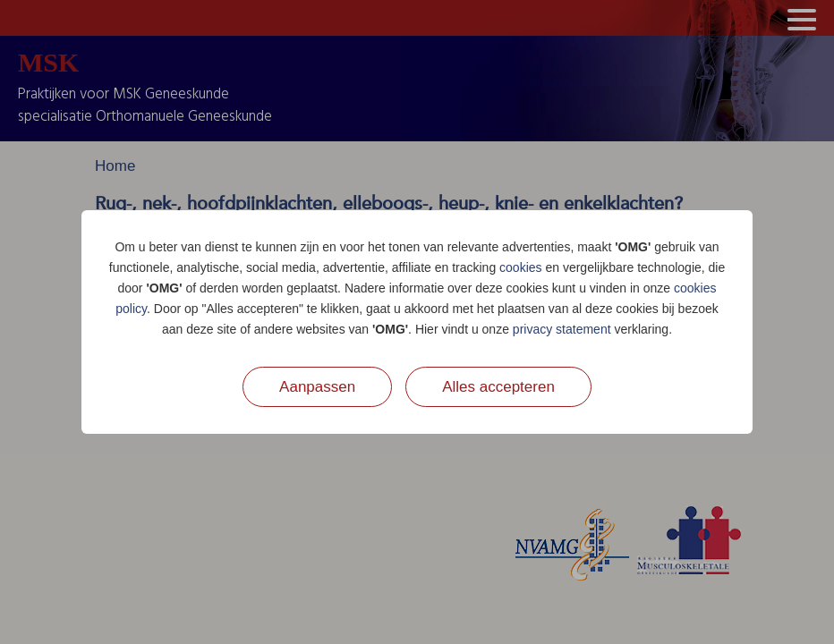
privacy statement (562, 329)
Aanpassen (317, 387)
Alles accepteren (498, 387)
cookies (520, 267)
